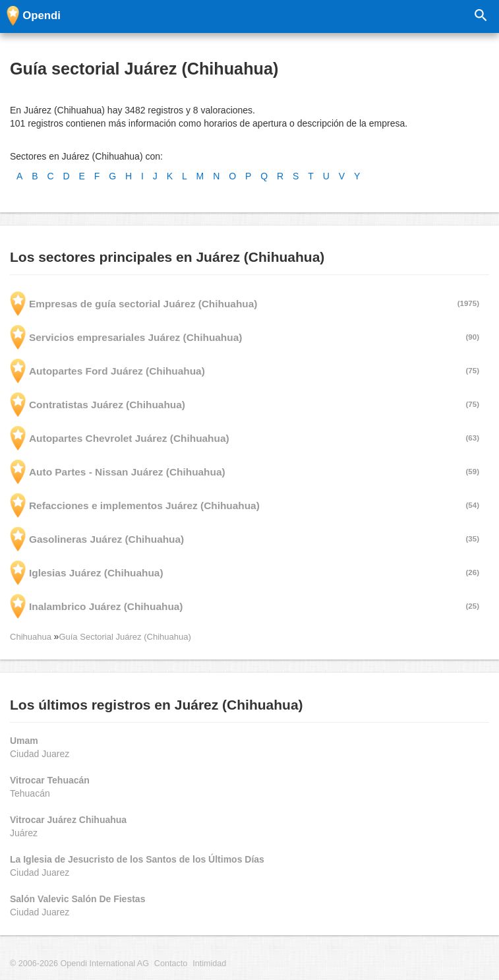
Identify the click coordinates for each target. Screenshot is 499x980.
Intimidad (209, 964)
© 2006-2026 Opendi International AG (79, 964)
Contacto (171, 964)
